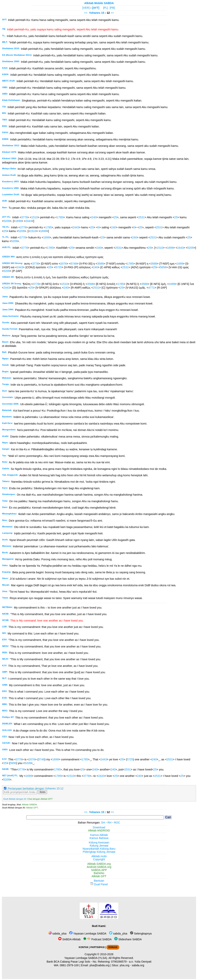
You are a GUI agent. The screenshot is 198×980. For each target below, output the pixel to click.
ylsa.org (124, 965)
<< (86, 13)
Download (99, 827)
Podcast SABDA (97, 939)
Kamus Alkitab (99, 835)
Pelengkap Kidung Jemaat (99, 852)
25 (115, 217)
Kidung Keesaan (99, 842)
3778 (24, 217)
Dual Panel (99, 884)
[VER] (86, 8)
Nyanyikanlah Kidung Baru (99, 849)
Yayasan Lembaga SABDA (88, 934)
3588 (100, 264)
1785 (60, 217)
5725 (59, 267)
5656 (163, 267)
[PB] (112, 8)
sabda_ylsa (57, 934)
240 (94, 217)
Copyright (99, 859)
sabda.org (138, 965)
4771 (151, 288)
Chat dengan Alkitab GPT (40, 799)
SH (103, 823)
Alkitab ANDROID (99, 830)
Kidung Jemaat (99, 846)
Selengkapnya (141, 934)
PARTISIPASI (97, 947)
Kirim (43, 792)
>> (112, 13)
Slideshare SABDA (128, 939)
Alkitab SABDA (29, 805)
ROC (117, 823)
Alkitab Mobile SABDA (99, 3)
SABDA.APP (99, 870)
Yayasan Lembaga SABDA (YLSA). (86, 958)
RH (110, 823)
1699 (18, 221)
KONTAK (84, 947)
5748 (74, 264)
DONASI (113, 947)
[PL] (106, 8)
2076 (64, 264)
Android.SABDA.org (99, 867)
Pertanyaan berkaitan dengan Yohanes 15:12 (36, 788)
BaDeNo (99, 873)
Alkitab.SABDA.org (99, 864)
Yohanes (95, 13)
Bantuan (99, 881)
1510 (35, 217)
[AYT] (96, 8)
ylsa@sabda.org (99, 965)
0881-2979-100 (69, 965)
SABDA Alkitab (69, 939)
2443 (29, 221)
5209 (7, 221)
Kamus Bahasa (99, 838)
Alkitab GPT (32, 808)
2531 (142, 217)
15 (103, 13)
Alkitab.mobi (99, 856)
